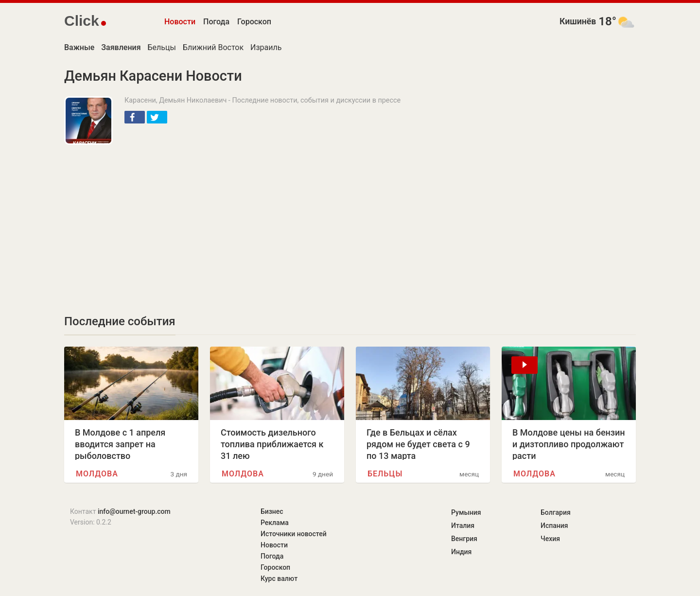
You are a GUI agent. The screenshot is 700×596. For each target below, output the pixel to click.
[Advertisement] (233, 223)
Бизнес (272, 511)
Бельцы (162, 47)
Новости (180, 22)
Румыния (466, 512)
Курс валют (279, 578)
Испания (554, 526)
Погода (216, 22)
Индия (461, 552)
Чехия (550, 539)
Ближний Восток (213, 47)
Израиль (266, 47)
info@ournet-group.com (134, 511)
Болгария (556, 512)
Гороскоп (254, 22)
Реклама (275, 523)
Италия (463, 526)
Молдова (97, 474)
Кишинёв (578, 21)
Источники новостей (294, 534)
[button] (135, 117)
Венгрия (464, 539)
